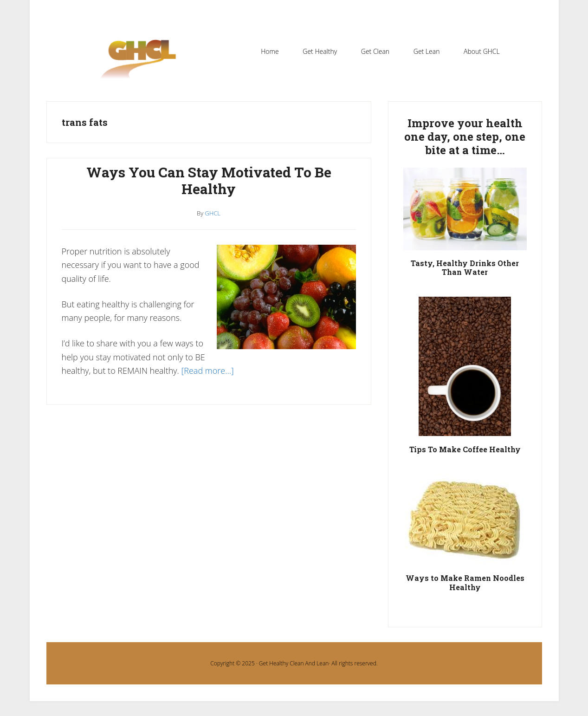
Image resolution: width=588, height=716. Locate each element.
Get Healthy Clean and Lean (143, 65)
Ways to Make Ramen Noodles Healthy (465, 582)
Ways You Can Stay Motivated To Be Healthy (209, 180)
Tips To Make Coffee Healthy (465, 449)
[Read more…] (208, 371)
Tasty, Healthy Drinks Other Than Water (465, 267)
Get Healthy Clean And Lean (294, 663)
